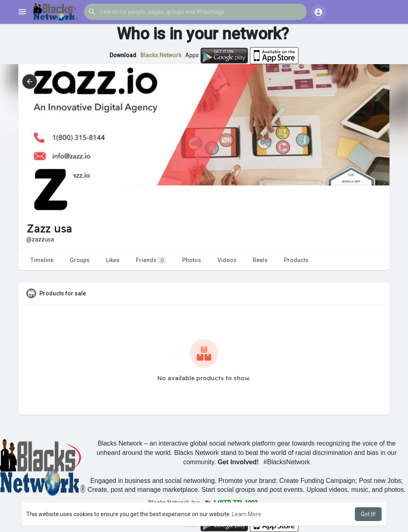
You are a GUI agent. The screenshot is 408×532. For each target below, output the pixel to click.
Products (296, 260)
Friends (151, 260)
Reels (260, 260)
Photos (192, 260)
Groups (80, 260)
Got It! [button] (368, 514)
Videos (227, 260)
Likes (113, 260)
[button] (195, 12)
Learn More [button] (247, 514)
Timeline (42, 260)
